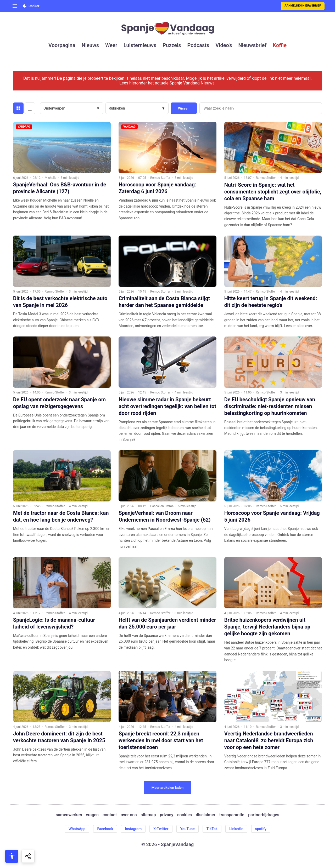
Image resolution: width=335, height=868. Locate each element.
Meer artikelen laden (168, 788)
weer (111, 45)
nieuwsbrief (253, 45)
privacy (166, 815)
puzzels (172, 45)
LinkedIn (236, 829)
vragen (92, 815)
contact (110, 815)
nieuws (90, 45)
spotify (261, 829)
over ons (129, 815)
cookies (185, 815)
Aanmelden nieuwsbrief (303, 6)
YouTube (188, 829)
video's (224, 45)
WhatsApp (77, 829)
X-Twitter (161, 829)
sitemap (148, 815)
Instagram (133, 829)
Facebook (105, 829)
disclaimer (206, 815)
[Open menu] (15, 6)
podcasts (198, 45)
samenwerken (69, 815)
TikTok (212, 829)
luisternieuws (140, 45)
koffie (280, 45)
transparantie (232, 815)
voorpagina (62, 45)
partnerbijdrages (264, 815)
